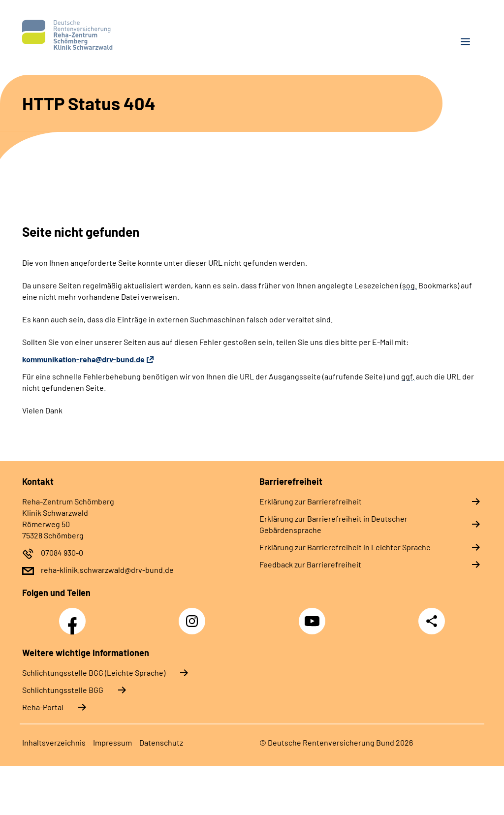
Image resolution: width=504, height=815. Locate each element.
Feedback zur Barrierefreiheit (310, 564)
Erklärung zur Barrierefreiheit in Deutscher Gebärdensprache (333, 524)
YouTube (314, 616)
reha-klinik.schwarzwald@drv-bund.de (107, 570)
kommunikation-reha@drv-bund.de (83, 359)
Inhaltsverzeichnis (54, 742)
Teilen (432, 621)
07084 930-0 (62, 552)
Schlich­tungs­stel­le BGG (63, 690)
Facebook (75, 616)
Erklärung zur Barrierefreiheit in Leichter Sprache (345, 547)
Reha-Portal (43, 707)
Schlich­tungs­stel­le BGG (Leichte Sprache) (94, 673)
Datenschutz (161, 742)
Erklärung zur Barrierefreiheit (311, 501)
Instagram (194, 616)
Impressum (112, 742)
